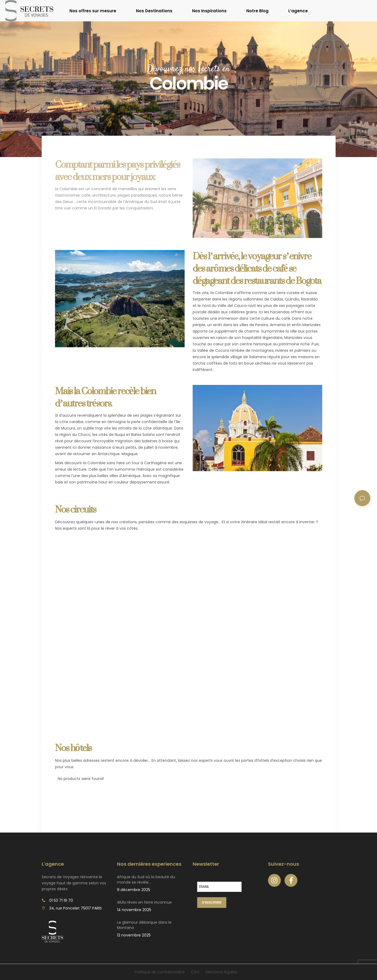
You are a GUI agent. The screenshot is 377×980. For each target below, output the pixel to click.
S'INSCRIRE (212, 902)
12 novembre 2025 (134, 935)
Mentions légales (221, 972)
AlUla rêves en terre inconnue (144, 902)
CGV (195, 972)
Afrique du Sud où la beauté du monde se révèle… (146, 880)
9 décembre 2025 (134, 890)
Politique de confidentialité (160, 972)
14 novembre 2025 (134, 910)
